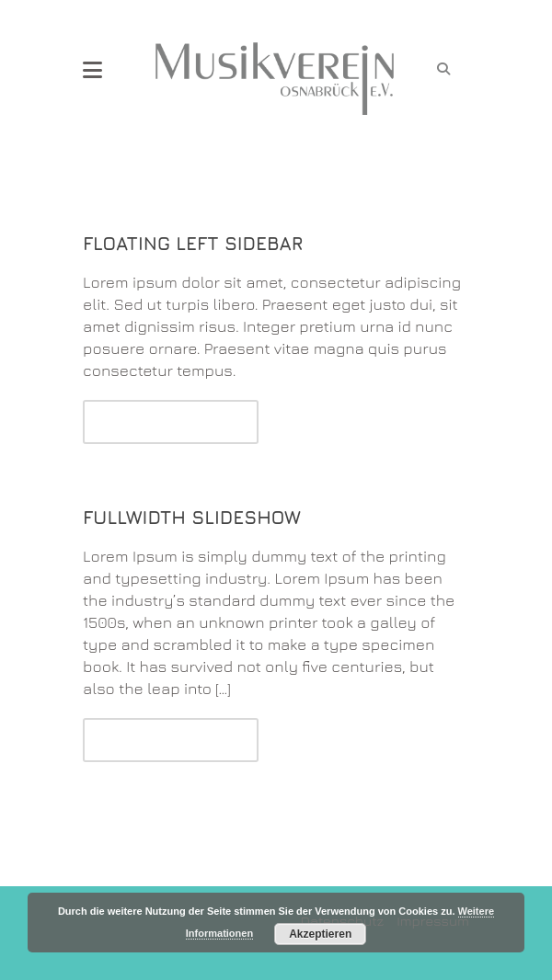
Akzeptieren (320, 934)
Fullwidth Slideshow (192, 517)
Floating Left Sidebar (193, 243)
